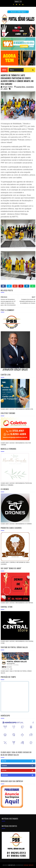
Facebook (18, 766)
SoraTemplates (12, 865)
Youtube (18, 770)
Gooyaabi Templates (29, 865)
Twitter (18, 761)
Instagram (18, 775)
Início (4, 70)
